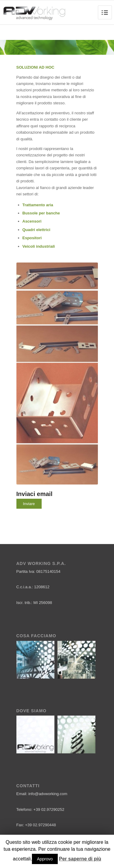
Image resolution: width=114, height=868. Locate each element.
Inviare (29, 504)
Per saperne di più (80, 859)
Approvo (45, 859)
